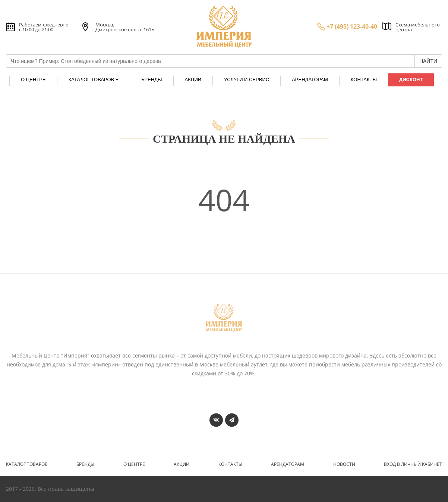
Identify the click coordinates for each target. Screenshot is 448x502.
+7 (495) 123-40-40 (352, 26)
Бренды (85, 464)
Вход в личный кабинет (413, 464)
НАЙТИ (428, 61)
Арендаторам (288, 464)
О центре (134, 464)
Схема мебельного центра (418, 27)
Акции (182, 464)
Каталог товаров (27, 464)
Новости (344, 464)
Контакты (230, 464)
